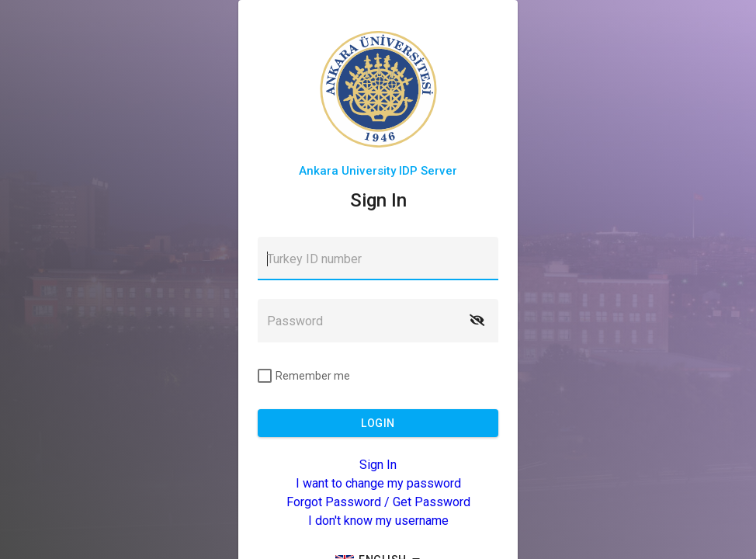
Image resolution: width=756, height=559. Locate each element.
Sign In (378, 465)
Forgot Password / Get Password (378, 502)
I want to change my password (378, 483)
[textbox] (378, 259)
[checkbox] (304, 376)
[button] (477, 321)
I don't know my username (378, 521)
